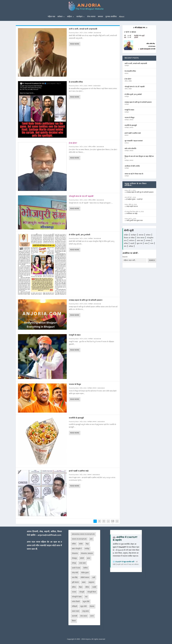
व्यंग (125, 246)
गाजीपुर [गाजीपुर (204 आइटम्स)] (87, 549)
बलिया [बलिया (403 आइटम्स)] (74, 587)
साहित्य (69, 17)
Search (125, 257)
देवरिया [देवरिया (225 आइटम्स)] (86, 568)
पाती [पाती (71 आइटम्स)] (94, 578)
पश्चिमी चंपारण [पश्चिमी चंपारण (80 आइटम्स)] (85, 578)
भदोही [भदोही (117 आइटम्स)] (94, 587)
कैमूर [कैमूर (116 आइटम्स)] (87, 544)
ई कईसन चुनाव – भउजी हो (134, 199)
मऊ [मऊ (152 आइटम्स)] (86, 597)
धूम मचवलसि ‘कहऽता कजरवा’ (134, 141)
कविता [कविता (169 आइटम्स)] (74, 544)
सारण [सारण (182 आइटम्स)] (92, 616)
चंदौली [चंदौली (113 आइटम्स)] (82, 558)
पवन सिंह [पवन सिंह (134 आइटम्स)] (75, 578)
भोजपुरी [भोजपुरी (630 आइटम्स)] (82, 592)
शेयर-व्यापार (91, 17)
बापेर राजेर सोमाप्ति (130, 149)
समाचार (100, 17)
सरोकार (60, 17)
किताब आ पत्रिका (130, 238)
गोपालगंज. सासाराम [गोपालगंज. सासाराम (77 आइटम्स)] (87, 554)
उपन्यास (148, 241)
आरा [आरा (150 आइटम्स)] (91, 539)
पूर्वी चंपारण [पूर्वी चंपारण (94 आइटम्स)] (75, 582)
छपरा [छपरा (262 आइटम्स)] (89, 558)
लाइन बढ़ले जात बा (132, 206)
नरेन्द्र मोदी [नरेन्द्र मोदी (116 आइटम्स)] (75, 573)
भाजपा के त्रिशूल (75, 384)
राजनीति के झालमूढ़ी (76, 418)
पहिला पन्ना (51, 17)
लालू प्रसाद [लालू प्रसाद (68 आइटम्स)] (86, 611)
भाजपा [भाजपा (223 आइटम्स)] (74, 592)
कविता (90, 147)
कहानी (133, 244)
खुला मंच (140, 244)
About (122, 17)
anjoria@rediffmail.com (49, 535)
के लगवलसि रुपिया (76, 82)
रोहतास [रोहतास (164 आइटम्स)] (92, 606)
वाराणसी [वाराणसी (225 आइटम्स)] (75, 616)
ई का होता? (73, 143)
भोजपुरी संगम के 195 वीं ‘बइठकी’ (81, 196)
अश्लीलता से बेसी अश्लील (132, 166)
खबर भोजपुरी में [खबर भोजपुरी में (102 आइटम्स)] (77, 549)
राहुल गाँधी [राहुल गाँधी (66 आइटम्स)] (83, 606)
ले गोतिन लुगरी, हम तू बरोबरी (80, 235)
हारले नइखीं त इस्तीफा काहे (79, 471)
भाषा (152, 244)
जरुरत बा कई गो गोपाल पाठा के (134, 174)
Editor (77, 33)
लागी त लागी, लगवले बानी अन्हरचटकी (83, 29)
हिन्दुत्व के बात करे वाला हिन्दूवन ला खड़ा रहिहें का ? (139, 157)
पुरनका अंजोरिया (111, 17)
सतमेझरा (79, 17)
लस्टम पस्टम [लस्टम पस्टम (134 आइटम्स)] (76, 611)
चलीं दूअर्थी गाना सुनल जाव (135, 221)
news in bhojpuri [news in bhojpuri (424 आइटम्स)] (79, 539)
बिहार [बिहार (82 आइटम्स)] (81, 587)
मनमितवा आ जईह (132, 214)
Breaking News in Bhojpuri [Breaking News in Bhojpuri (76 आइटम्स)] (83, 534)
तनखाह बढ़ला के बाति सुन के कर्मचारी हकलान (86, 300)
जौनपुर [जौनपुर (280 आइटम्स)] (74, 563)
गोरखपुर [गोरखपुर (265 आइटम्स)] (74, 558)
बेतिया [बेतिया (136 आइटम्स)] (87, 587)
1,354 (113, 523)
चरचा (146, 244)
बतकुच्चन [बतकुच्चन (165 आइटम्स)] (91, 582)
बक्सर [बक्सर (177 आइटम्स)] (84, 582)
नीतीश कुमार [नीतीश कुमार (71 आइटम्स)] (85, 573)
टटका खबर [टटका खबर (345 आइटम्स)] (82, 563)
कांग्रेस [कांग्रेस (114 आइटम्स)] (81, 544)
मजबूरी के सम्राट (75, 335)
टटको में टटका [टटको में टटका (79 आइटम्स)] (76, 568)
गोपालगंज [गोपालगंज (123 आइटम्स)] (75, 554)
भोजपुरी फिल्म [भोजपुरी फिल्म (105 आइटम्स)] (92, 592)
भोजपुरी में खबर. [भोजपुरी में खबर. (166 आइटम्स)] (77, 597)
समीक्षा (131, 246)
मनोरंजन (127, 143)
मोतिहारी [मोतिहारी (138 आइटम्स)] (75, 606)
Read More (75, 44)
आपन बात (140, 241)
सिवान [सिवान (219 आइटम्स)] (74, 621)
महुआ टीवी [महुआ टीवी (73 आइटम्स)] (86, 602)
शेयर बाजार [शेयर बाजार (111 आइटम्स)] (84, 616)
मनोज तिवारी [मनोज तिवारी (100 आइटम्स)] (76, 602)
